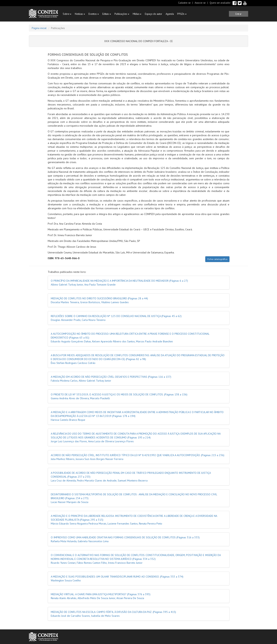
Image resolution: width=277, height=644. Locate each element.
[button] (239, 14)
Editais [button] (107, 14)
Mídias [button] (137, 14)
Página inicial (39, 28)
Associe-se (200, 3)
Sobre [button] (67, 14)
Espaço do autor (154, 14)
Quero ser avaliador (220, 3)
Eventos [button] (94, 14)
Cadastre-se (184, 3)
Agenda (170, 14)
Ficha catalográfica (217, 259)
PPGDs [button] (182, 14)
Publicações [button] (122, 14)
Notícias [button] (80, 14)
